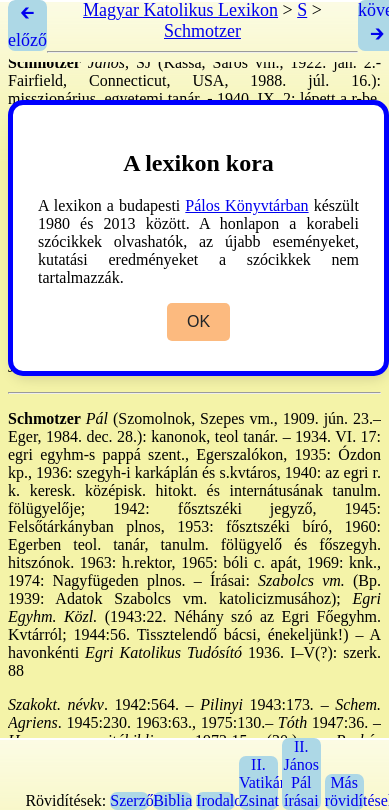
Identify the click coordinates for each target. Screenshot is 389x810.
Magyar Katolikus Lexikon (180, 10)
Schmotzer (202, 31)
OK (198, 321)
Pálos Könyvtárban (246, 205)
